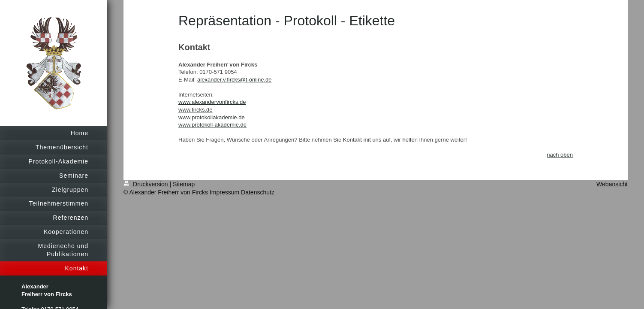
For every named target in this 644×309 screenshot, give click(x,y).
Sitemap (184, 184)
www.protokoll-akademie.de (212, 125)
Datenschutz (258, 192)
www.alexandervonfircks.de (212, 102)
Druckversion (146, 184)
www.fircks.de (195, 110)
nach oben (560, 155)
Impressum (224, 192)
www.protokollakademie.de (212, 117)
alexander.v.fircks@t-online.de (234, 80)
